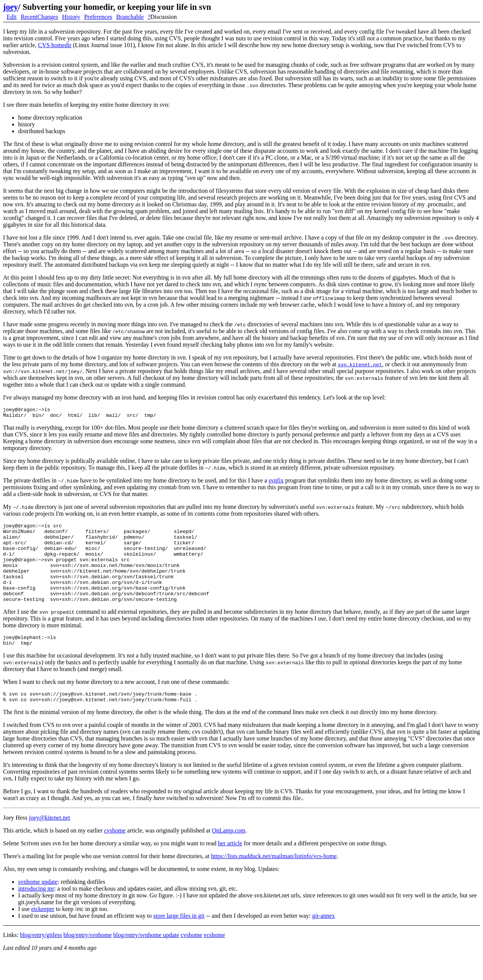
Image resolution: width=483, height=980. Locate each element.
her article (230, 866)
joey (11, 7)
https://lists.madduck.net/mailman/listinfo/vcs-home (274, 879)
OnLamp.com (229, 853)
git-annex (323, 938)
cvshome (115, 853)
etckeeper (43, 932)
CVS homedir (55, 45)
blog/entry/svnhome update (146, 958)
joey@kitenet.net (49, 840)
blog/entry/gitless (41, 958)
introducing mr (36, 911)
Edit (12, 17)
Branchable (130, 17)
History (71, 17)
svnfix (276, 483)
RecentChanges (40, 17)
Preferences (98, 17)
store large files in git (179, 938)
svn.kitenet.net (360, 364)
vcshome (215, 958)
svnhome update (38, 904)
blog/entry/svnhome (88, 958)
